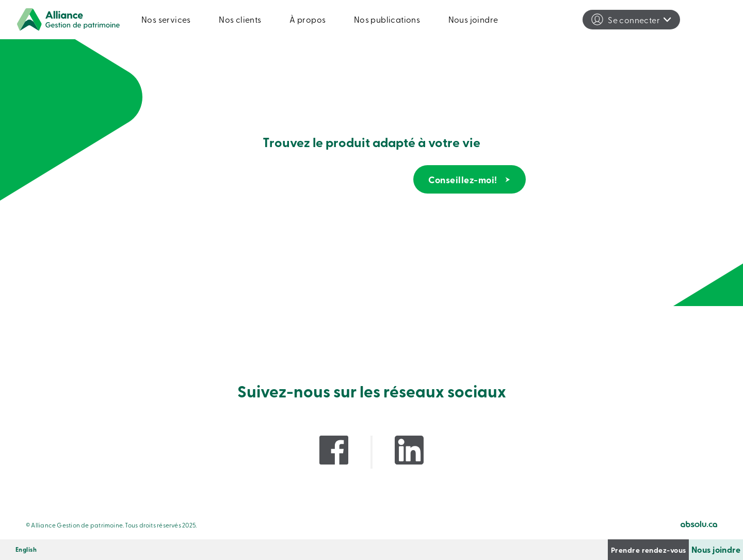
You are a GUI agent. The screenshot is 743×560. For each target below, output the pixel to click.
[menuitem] (26, 550)
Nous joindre (473, 19)
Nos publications (387, 19)
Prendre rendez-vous (594, 549)
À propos (308, 19)
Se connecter (634, 20)
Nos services (166, 19)
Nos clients (240, 19)
